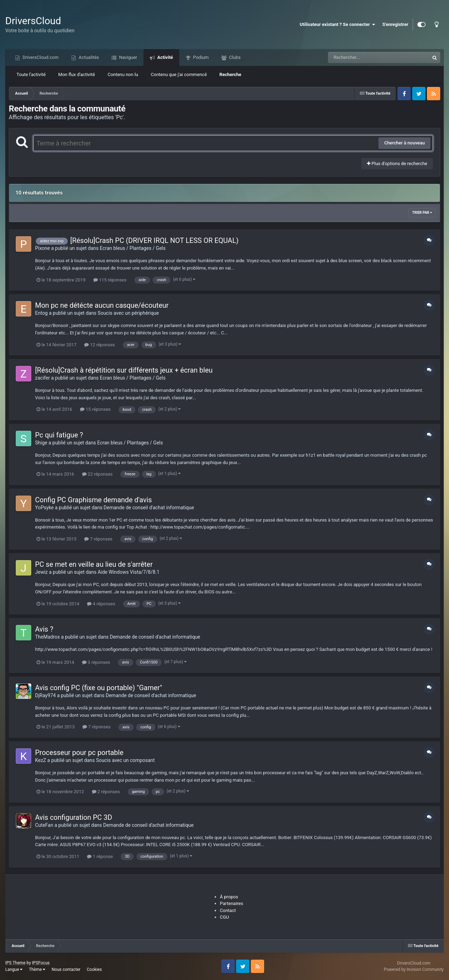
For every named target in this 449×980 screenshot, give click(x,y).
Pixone (42, 248)
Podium (200, 57)
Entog (41, 313)
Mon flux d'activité (77, 74)
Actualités (88, 57)
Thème (37, 969)
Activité (165, 57)
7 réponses (98, 539)
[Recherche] (365, 57)
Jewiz (41, 572)
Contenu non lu (123, 74)
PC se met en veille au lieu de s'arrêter (94, 564)
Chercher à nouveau (404, 143)
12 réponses (99, 345)
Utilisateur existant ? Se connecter (337, 25)
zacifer (42, 378)
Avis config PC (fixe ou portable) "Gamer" (99, 688)
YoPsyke (44, 508)
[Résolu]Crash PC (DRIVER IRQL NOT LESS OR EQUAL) (154, 240)
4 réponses (101, 604)
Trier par (422, 213)
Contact (228, 910)
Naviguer (128, 57)
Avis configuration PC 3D (74, 817)
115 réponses (110, 280)
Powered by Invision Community (414, 969)
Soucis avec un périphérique (128, 313)
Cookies (94, 969)
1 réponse (100, 856)
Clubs (234, 57)
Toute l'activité (31, 74)
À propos (229, 897)
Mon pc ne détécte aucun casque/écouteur (102, 305)
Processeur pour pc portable (79, 753)
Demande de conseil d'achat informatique (149, 508)
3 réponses (96, 662)
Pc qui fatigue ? (59, 435)
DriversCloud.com (40, 57)
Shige (41, 443)
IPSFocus (41, 963)
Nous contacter (66, 969)
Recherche (230, 74)
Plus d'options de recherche (397, 164)
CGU (224, 917)
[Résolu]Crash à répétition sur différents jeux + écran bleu (124, 370)
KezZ (41, 760)
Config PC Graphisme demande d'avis (93, 500)
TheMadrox (48, 637)
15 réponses (95, 409)
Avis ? (44, 629)
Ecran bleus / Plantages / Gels (133, 248)
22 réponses (97, 474)
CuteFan (44, 825)
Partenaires (232, 903)
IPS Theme (15, 963)
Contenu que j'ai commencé (179, 74)
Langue (14, 969)
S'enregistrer (395, 24)
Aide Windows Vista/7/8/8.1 (128, 572)
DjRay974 (45, 695)
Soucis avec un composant (125, 760)
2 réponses (106, 792)
